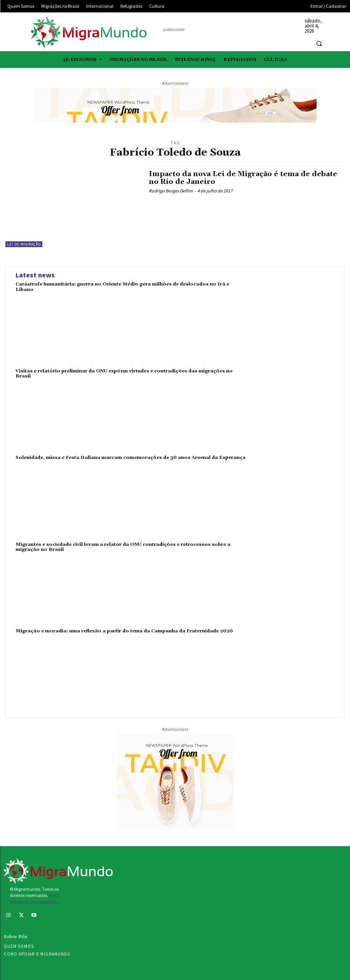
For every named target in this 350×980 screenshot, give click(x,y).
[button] (319, 43)
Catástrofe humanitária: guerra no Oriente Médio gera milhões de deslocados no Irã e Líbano (122, 287)
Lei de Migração (24, 244)
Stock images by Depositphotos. (35, 899)
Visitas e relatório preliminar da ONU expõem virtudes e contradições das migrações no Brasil (124, 374)
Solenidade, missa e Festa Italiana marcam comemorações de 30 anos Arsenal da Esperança (131, 458)
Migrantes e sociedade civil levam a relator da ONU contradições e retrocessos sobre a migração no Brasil (123, 547)
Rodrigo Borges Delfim (171, 191)
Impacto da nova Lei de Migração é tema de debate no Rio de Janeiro (243, 178)
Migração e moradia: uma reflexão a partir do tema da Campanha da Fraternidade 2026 (124, 631)
